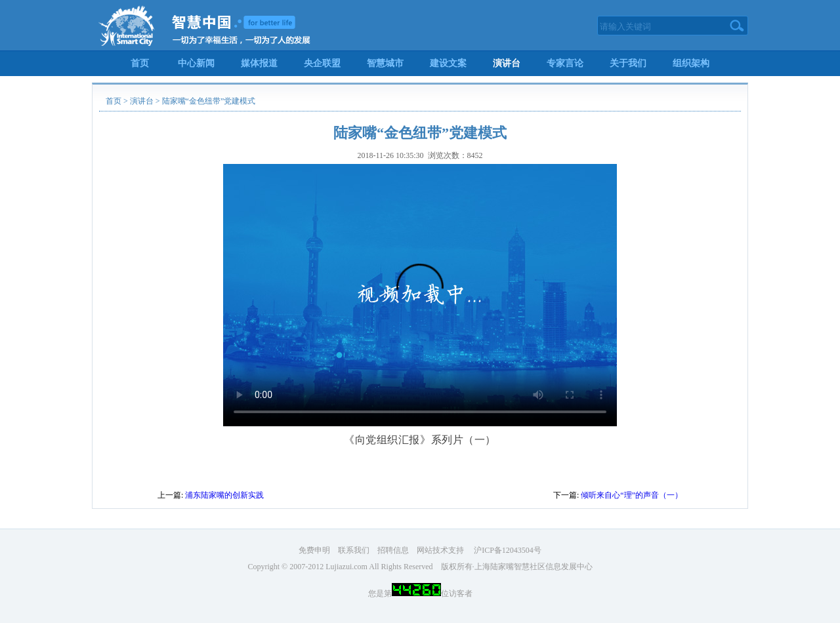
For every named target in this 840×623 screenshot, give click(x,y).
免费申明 (314, 550)
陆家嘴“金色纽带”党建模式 (209, 101)
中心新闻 (196, 63)
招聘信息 (393, 550)
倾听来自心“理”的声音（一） (632, 495)
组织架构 (691, 63)
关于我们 (628, 63)
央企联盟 (322, 63)
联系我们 (354, 550)
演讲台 (507, 63)
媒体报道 (259, 63)
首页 (140, 63)
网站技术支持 (440, 550)
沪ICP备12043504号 (508, 550)
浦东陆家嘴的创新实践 (224, 495)
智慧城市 (385, 63)
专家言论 (565, 63)
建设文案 (448, 63)
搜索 (737, 26)
